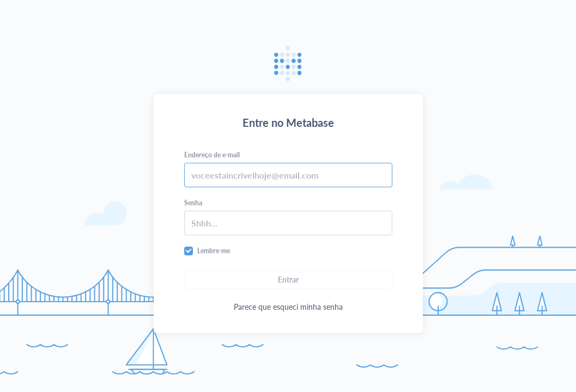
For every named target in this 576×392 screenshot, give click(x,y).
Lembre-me (214, 251)
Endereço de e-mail (212, 155)
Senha (193, 203)
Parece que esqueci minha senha (288, 307)
